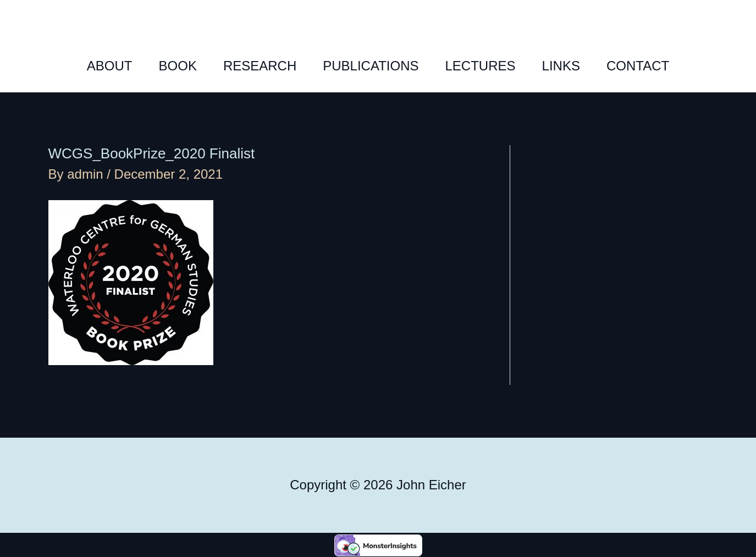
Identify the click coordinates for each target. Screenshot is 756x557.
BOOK (178, 66)
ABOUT (110, 66)
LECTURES (481, 66)
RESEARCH (260, 66)
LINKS (561, 66)
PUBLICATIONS (371, 66)
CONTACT (638, 66)
